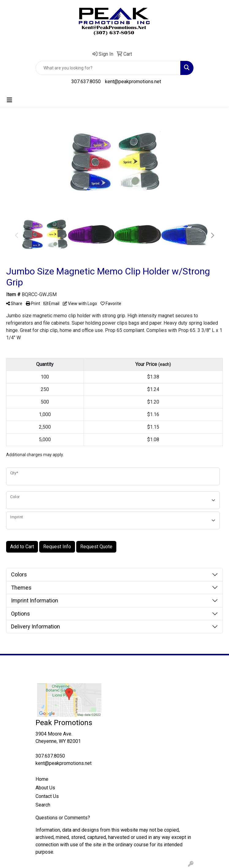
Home (42, 779)
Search (43, 805)
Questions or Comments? (63, 818)
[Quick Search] (108, 68)
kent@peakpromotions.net (133, 82)
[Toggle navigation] (9, 100)
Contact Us (47, 796)
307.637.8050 (86, 82)
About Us (45, 788)
